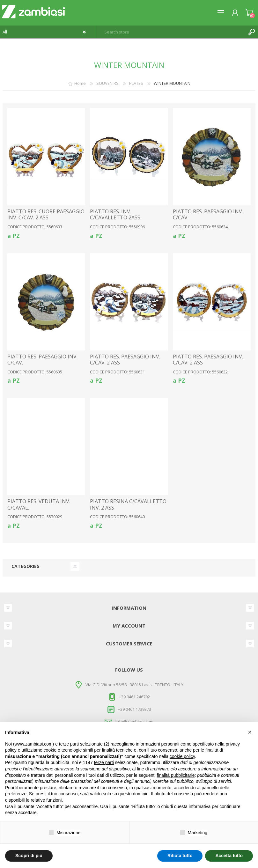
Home (80, 83)
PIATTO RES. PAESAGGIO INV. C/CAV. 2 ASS (125, 360)
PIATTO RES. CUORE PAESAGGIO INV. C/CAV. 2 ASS (46, 215)
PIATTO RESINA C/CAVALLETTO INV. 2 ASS (128, 504)
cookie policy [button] (182, 756)
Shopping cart (249, 13)
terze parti (104, 762)
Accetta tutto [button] (229, 856)
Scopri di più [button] (29, 856)
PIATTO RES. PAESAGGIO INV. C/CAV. (208, 215)
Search (252, 32)
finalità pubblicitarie (176, 775)
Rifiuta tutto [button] (180, 856)
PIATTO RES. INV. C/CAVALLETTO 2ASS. (116, 215)
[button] (250, 732)
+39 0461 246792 (134, 697)
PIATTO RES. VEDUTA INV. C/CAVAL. (39, 504)
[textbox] (170, 32)
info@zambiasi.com (134, 722)
